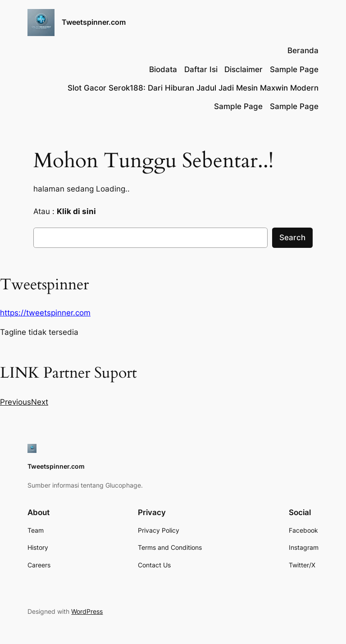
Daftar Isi (201, 69)
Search (292, 238)
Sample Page (294, 69)
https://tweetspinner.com (45, 313)
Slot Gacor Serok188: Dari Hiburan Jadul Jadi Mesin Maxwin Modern (193, 88)
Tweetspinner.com (94, 22)
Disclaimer (244, 69)
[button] (16, 402)
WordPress (87, 611)
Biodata (163, 69)
